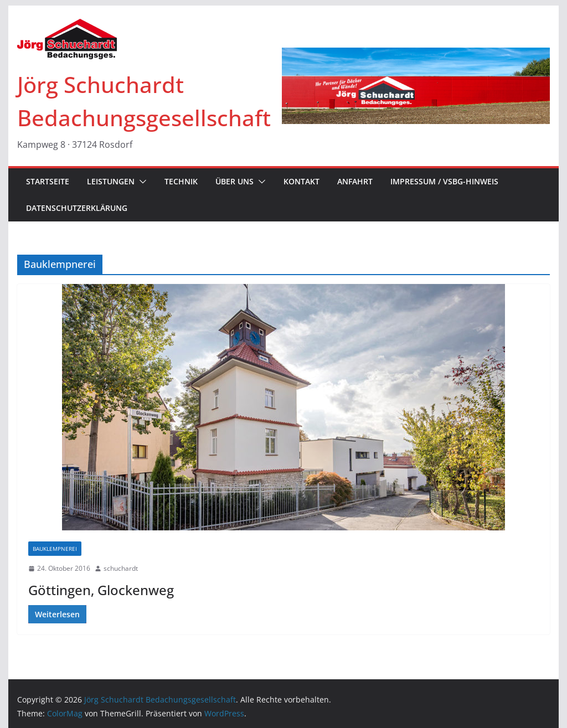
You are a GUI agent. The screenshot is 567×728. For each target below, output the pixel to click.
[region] (416, 86)
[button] (141, 182)
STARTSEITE (48, 181)
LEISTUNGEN (111, 181)
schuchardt (121, 568)
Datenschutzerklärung (77, 208)
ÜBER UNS (234, 181)
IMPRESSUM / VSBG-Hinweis (444, 181)
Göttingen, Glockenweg (101, 590)
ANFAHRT (355, 181)
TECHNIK (181, 181)
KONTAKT (301, 181)
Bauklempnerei (55, 549)
